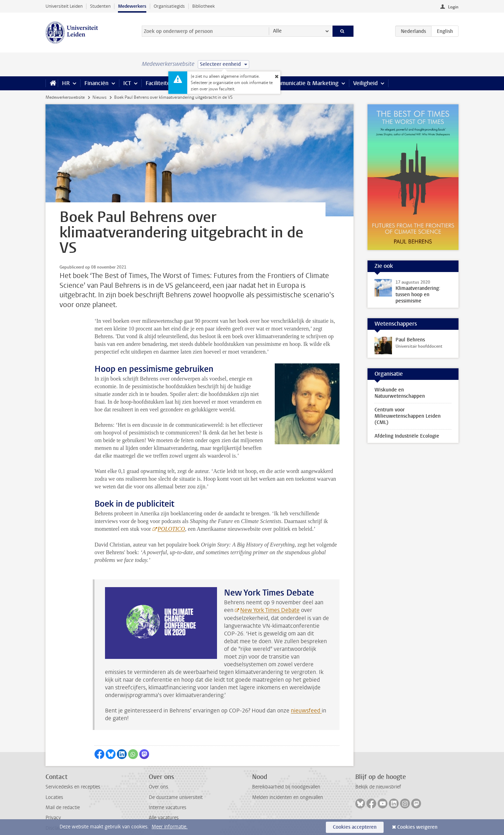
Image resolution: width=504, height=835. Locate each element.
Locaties (54, 782)
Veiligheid (365, 83)
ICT (127, 83)
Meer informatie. (170, 827)
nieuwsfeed (306, 695)
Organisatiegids (169, 6)
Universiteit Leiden (64, 6)
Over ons (158, 771)
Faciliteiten (159, 83)
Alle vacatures (164, 802)
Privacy (53, 802)
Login (453, 7)
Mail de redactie (63, 792)
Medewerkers (132, 6)
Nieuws (99, 97)
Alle (277, 31)
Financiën (96, 83)
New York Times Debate (270, 595)
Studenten (100, 6)
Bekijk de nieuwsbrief (378, 771)
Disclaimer (57, 813)
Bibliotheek (204, 6)
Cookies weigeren (417, 827)
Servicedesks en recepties (73, 771)
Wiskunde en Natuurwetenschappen (400, 393)
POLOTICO (171, 513)
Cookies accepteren (355, 827)
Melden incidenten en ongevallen (288, 782)
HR (66, 83)
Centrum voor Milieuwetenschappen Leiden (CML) (408, 416)
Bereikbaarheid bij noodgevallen (286, 771)
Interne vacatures (167, 792)
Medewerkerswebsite (65, 97)
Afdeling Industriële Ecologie (407, 436)
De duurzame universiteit (176, 782)
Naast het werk (165, 813)
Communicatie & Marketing (304, 83)
